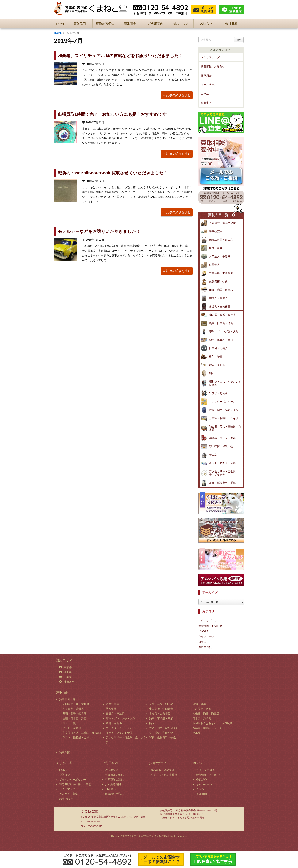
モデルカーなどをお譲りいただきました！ (99, 231)
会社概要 (65, 775)
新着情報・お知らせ (213, 66)
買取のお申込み (114, 794)
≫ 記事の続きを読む (177, 95)
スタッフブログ (210, 57)
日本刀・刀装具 (218, 348)
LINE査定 (111, 789)
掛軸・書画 (216, 248)
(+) (211, 647)
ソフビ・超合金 (218, 393)
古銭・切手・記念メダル (224, 410)
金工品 (213, 455)
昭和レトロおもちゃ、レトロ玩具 (225, 383)
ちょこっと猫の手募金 (164, 775)
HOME (58, 33)
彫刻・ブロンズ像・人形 (224, 332)
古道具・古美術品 (220, 306)
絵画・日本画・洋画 (221, 323)
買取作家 (65, 752)
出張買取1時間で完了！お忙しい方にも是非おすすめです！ (114, 114)
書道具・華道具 (218, 298)
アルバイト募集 (69, 794)
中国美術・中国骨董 (221, 273)
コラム (205, 94)
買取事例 (206, 103)
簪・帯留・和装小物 (221, 446)
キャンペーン (209, 84)
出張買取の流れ (114, 775)
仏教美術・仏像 (218, 281)
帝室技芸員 (216, 231)
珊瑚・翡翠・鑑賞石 (221, 290)
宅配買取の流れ (114, 780)
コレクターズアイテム (222, 402)
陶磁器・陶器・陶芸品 (222, 315)
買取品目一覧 (221, 215)
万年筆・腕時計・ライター (225, 418)
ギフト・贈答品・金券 (222, 463)
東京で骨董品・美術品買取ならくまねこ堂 (144, 836)
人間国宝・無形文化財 (222, 223)
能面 (212, 373)
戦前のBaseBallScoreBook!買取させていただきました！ (113, 173)
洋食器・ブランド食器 (222, 438)
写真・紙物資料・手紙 (222, 483)
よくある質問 (113, 784)
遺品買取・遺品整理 (162, 770)
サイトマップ (67, 789)
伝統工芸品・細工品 (221, 240)
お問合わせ (66, 799)
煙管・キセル (217, 365)
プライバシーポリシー (73, 780)
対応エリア (112, 770)
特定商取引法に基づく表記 (75, 784)
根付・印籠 (216, 357)
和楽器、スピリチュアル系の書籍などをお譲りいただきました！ (120, 56)
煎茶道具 (214, 265)
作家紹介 (206, 76)
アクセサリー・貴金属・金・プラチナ (224, 473)
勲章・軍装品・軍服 (221, 340)
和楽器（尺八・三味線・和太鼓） (225, 428)
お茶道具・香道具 (220, 256)
